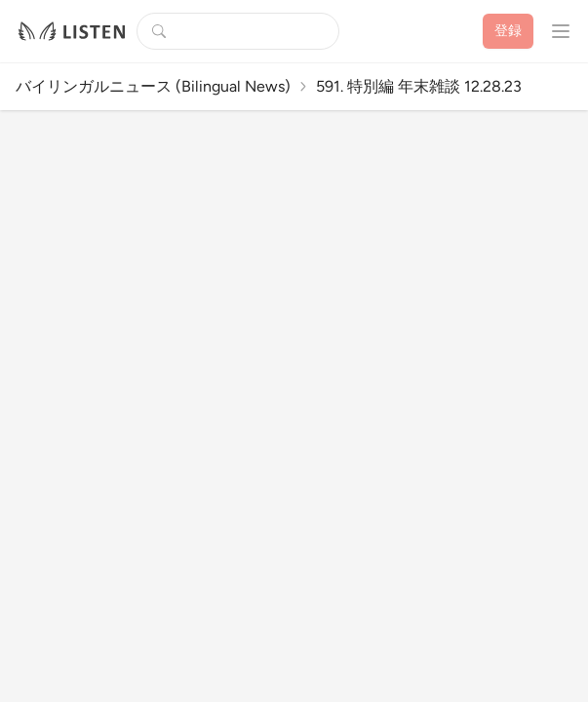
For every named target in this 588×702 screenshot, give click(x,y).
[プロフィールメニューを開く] (561, 31)
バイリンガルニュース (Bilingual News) (153, 86)
